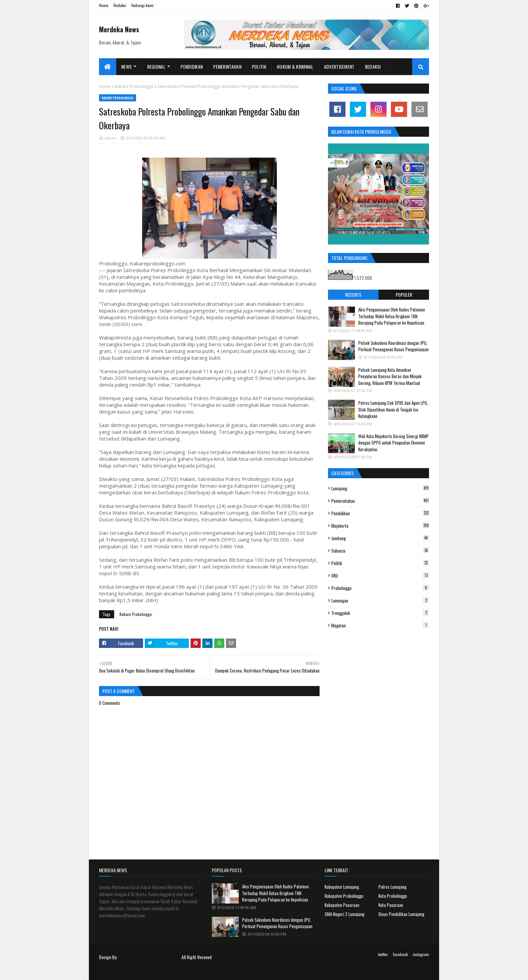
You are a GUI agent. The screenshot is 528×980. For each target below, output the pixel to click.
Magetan (380, 625)
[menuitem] (108, 67)
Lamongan (380, 600)
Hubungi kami (142, 5)
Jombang (380, 538)
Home (104, 5)
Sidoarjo (380, 551)
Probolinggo (380, 588)
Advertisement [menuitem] (339, 67)
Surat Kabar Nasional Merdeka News (149, 957)
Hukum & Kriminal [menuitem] (295, 67)
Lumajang (380, 488)
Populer (404, 295)
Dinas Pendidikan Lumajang (401, 914)
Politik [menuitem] (259, 67)
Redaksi (120, 5)
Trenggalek (380, 613)
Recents (353, 295)
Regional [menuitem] (156, 67)
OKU (380, 576)
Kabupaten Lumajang (342, 887)
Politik (380, 563)
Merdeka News (119, 29)
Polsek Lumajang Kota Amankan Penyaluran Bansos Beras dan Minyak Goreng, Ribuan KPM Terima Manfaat (390, 376)
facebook (400, 954)
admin (110, 138)
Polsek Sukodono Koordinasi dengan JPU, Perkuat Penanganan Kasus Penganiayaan (393, 346)
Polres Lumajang (392, 887)
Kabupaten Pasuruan (342, 905)
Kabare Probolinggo (134, 86)
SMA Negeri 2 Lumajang (344, 914)
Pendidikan (380, 513)
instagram (421, 954)
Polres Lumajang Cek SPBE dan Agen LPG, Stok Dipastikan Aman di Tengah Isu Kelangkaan (393, 409)
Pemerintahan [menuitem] (227, 67)
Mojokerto (380, 526)
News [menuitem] (126, 67)
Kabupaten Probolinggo (344, 896)
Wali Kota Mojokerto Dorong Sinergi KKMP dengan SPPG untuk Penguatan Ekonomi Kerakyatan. (393, 443)
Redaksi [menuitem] (373, 67)
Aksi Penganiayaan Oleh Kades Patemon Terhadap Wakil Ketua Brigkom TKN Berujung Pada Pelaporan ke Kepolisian (392, 316)
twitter (383, 954)
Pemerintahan (380, 501)
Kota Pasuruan (391, 905)
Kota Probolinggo (393, 896)
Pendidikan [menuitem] (192, 67)
